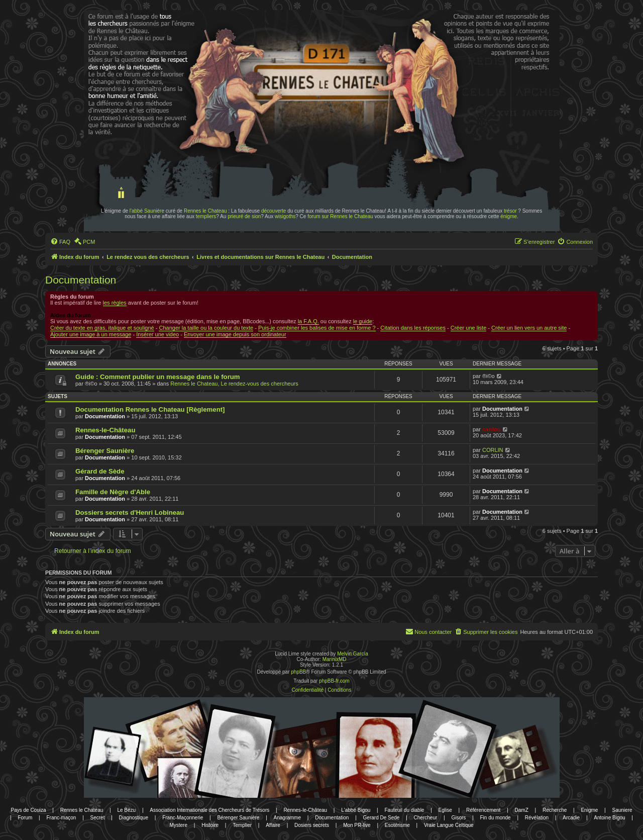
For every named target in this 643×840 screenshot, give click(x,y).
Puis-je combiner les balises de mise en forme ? (317, 328)
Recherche (555, 810)
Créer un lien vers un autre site (529, 328)
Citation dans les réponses (413, 328)
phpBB (298, 672)
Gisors (458, 818)
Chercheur (426, 818)
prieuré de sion (244, 216)
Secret (98, 818)
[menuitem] (60, 242)
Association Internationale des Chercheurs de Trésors (209, 810)
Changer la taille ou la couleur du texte (206, 328)
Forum (25, 818)
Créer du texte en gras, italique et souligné (102, 328)
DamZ (522, 810)
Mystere (178, 825)
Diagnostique (134, 818)
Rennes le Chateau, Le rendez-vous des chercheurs (234, 384)
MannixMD (335, 659)
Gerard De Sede (382, 818)
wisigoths (285, 216)
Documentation (81, 280)
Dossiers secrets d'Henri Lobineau (130, 512)
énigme (509, 216)
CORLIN (493, 450)
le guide (363, 321)
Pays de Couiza (28, 810)
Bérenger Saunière (105, 451)
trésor (510, 211)
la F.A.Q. (308, 321)
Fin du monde (496, 818)
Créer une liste (469, 328)
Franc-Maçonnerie (183, 818)
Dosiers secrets (312, 825)
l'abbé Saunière (147, 211)
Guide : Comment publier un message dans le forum (158, 377)
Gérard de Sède (100, 471)
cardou (492, 429)
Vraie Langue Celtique (449, 825)
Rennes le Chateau (205, 211)
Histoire (210, 825)
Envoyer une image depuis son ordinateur (235, 334)
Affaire (273, 825)
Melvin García (353, 654)
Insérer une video (157, 334)
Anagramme (287, 818)
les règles (115, 303)
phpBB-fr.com (334, 681)
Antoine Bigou (609, 818)
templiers (206, 216)
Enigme (589, 810)
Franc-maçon (61, 818)
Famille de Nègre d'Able (113, 492)
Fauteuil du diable (404, 810)
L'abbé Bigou (356, 810)
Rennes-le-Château (105, 430)
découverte (274, 211)
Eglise (445, 810)
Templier (242, 825)
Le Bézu (126, 810)
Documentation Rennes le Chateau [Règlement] (150, 409)
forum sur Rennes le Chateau (340, 216)
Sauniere (622, 810)
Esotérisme (397, 825)
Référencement (483, 810)
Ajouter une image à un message (91, 334)
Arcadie (571, 818)
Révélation (537, 818)
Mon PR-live (357, 825)
